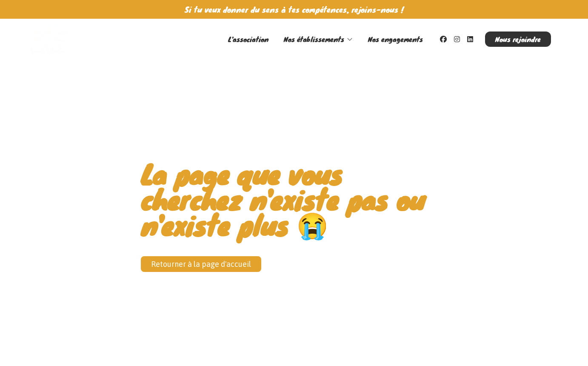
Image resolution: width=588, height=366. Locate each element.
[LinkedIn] (470, 39)
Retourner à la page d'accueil (201, 264)
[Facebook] (443, 39)
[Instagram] (457, 39)
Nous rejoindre (518, 39)
